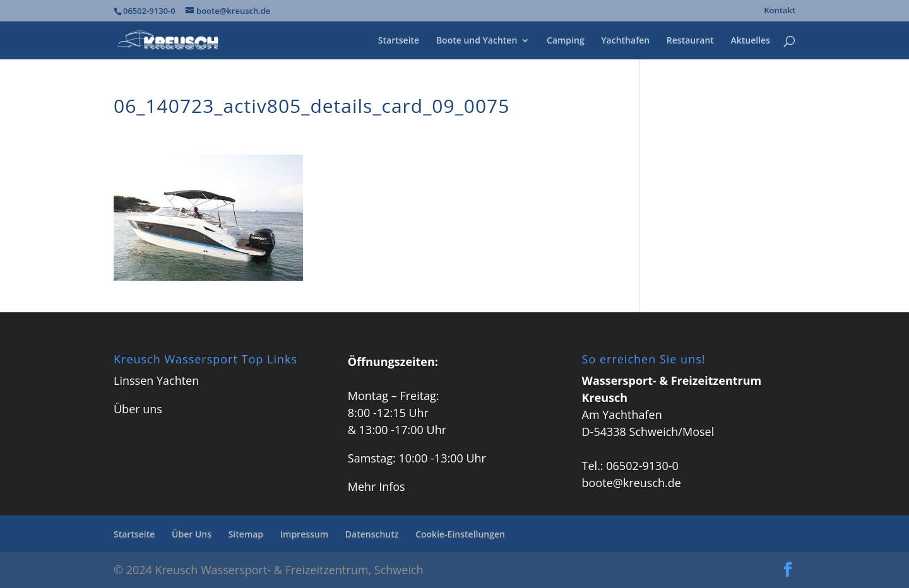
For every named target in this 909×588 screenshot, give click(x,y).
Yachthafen (625, 41)
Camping (566, 41)
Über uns (138, 409)
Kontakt (780, 11)
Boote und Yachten (477, 41)
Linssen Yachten (156, 380)
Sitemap (246, 534)
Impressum (304, 534)
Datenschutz (372, 534)
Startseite (399, 41)
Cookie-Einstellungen (460, 534)
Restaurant (690, 41)
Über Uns (192, 534)
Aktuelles (751, 41)
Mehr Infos (377, 486)
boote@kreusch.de (632, 483)
